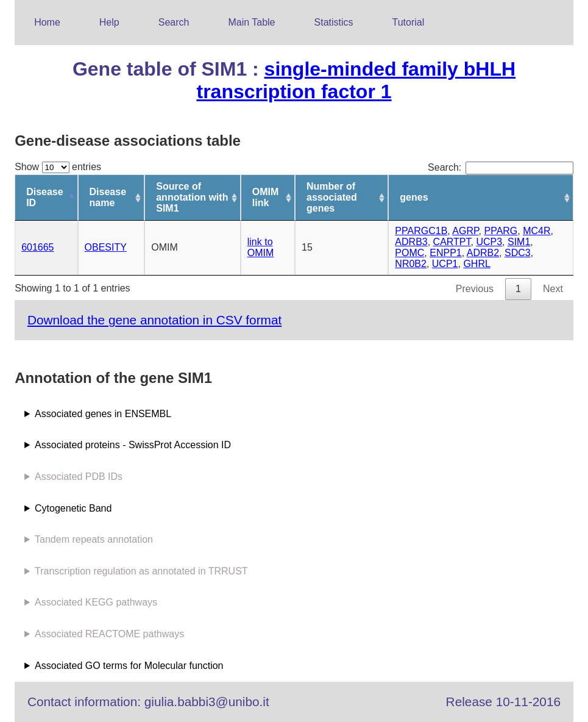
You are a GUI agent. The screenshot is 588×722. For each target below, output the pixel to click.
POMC (409, 253)
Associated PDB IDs (79, 477)
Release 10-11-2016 (503, 702)
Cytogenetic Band (73, 508)
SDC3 (518, 253)
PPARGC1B (421, 231)
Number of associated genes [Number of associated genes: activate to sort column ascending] (332, 197)
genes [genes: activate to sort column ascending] (414, 197)
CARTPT (452, 242)
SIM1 (519, 242)
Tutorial (409, 22)
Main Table (251, 22)
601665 (37, 247)
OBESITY (106, 247)
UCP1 (445, 264)
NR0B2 (411, 264)
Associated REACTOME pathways (109, 634)
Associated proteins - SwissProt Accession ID (133, 445)
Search (174, 22)
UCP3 (489, 242)
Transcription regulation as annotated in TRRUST (141, 571)
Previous (475, 289)
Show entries (58, 167)
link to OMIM (261, 247)
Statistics (334, 22)
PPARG (501, 231)
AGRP (465, 231)
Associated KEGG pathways (96, 602)
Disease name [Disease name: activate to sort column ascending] (108, 197)
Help (109, 22)
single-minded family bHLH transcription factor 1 (356, 80)
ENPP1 (445, 253)
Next (553, 289)
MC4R (537, 231)
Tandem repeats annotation (94, 539)
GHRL (476, 264)
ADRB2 (483, 253)
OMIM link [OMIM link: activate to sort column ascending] (266, 197)
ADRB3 (411, 242)
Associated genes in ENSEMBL (103, 414)
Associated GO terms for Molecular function (129, 666)
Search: (501, 167)
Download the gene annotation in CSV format (154, 320)
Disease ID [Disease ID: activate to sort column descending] (45, 197)
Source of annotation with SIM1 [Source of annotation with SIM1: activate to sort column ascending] (192, 197)
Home (47, 22)
